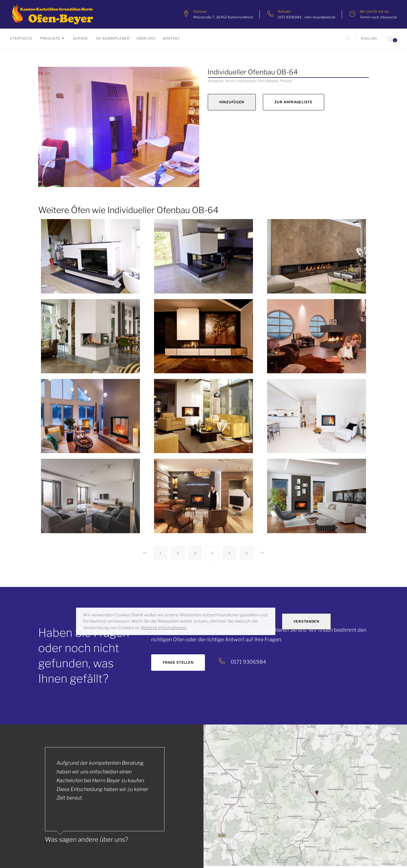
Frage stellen (178, 662)
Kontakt (171, 38)
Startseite (21, 38)
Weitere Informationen (164, 628)
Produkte (50, 38)
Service (80, 38)
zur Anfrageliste (294, 102)
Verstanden (306, 621)
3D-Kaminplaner (112, 38)
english (369, 38)
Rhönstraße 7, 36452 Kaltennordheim (223, 17)
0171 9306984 (290, 17)
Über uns (146, 38)
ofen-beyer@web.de (320, 17)
